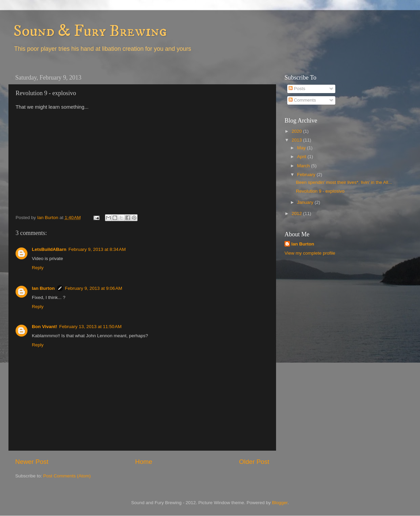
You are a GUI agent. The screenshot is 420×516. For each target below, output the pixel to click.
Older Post (254, 462)
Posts (297, 89)
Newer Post (32, 462)
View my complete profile (310, 253)
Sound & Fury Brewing (90, 31)
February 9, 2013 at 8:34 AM (97, 249)
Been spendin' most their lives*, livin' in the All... (344, 182)
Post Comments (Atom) (67, 476)
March (304, 166)
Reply (38, 268)
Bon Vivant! (45, 327)
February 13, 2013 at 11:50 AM (90, 327)
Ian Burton (43, 288)
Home (144, 462)
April (302, 157)
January (306, 202)
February (307, 175)
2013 (297, 140)
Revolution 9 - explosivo (320, 191)
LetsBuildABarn (49, 249)
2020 (297, 131)
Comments (302, 100)
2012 (297, 213)
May (302, 148)
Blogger (280, 503)
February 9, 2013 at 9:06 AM (94, 288)
